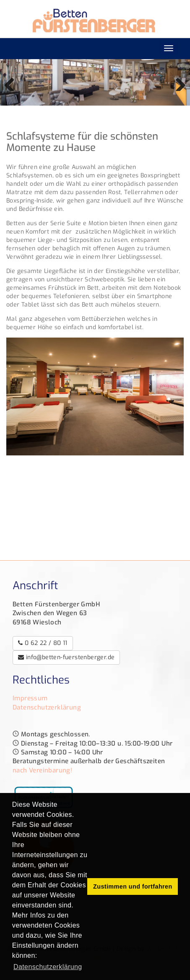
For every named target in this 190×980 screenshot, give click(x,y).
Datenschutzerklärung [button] (48, 967)
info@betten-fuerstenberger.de (66, 657)
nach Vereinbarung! (42, 770)
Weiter (177, 83)
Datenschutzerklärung (47, 707)
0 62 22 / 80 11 (43, 643)
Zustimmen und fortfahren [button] (133, 886)
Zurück (13, 83)
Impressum (30, 698)
